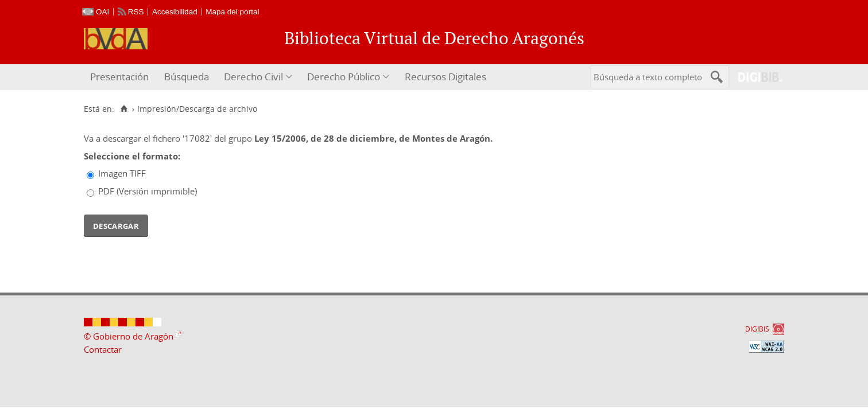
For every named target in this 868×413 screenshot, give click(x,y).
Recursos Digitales (445, 77)
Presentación (119, 77)
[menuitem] (121, 77)
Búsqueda (187, 77)
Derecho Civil (253, 77)
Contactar (103, 349)
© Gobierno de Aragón (129, 336)
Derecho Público (344, 77)
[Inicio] (124, 109)
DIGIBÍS (757, 329)
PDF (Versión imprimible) (148, 191)
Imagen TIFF (122, 173)
